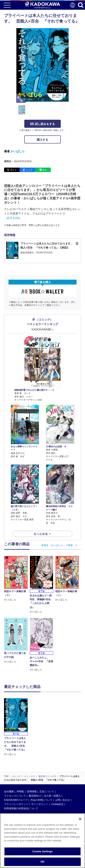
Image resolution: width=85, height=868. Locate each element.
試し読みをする (42, 124)
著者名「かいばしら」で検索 (57, 545)
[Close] (80, 819)
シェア (29, 170)
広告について (47, 792)
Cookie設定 (57, 804)
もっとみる (41, 534)
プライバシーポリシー (16, 804)
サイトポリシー (40, 804)
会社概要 (9, 792)
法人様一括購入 (52, 796)
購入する (42, 140)
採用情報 (32, 792)
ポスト (13, 170)
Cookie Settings (42, 851)
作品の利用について (41, 800)
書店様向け (35, 796)
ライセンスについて (15, 796)
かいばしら (18, 151)
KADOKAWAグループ (16, 800)
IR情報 (20, 792)
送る (45, 170)
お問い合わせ (63, 800)
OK (42, 862)
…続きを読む (13, 218)
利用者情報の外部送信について (21, 808)
